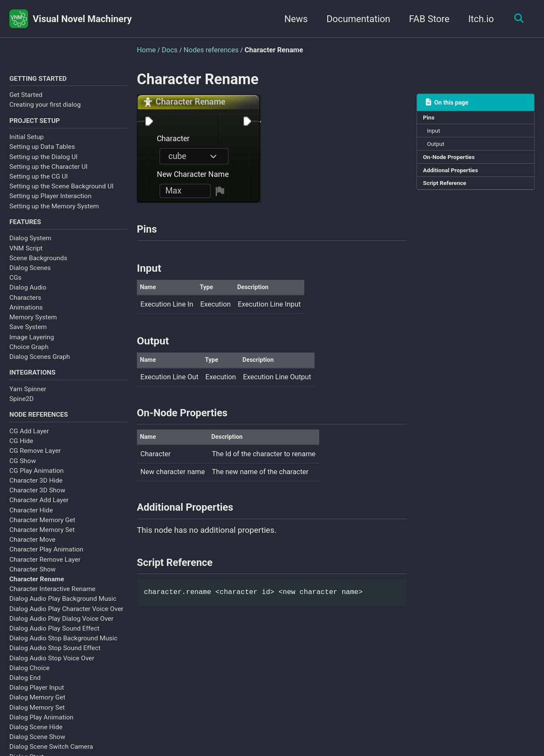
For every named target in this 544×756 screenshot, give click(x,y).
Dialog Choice (30, 677)
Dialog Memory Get (37, 706)
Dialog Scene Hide (36, 736)
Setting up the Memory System (54, 209)
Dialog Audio (28, 293)
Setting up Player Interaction (50, 199)
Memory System (33, 322)
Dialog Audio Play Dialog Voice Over (61, 628)
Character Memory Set (42, 539)
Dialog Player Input (37, 696)
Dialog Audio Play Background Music (63, 608)
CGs (16, 283)
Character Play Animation (46, 558)
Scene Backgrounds (38, 263)
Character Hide (31, 519)
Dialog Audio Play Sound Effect (54, 637)
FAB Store (425, 19)
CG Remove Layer (35, 460)
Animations (26, 313)
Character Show (33, 578)
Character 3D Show (37, 499)
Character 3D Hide (36, 489)
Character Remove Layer (45, 568)
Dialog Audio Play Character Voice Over (66, 618)
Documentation (354, 19)
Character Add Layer (39, 509)
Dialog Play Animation (41, 726)
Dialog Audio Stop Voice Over (52, 667)
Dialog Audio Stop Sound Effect (55, 657)
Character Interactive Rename (52, 598)
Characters (25, 303)
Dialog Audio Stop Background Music (63, 647)
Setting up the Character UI (48, 170)
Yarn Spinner (28, 396)
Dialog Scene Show (37, 746)
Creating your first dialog (45, 106)
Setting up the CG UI (39, 179)
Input (436, 134)
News (292, 19)
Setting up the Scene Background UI (61, 190)
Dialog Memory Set (37, 716)
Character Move (33, 549)
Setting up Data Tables (42, 150)
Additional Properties (455, 178)
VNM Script (26, 253)
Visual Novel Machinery (82, 19)
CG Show (23, 469)
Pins (431, 119)
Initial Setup (27, 140)
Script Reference (448, 193)
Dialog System (30, 243)
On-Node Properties (453, 163)
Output (438, 148)
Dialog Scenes (30, 273)
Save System (28, 332)
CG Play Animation (37, 480)
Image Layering (32, 342)
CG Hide (21, 450)
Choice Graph (29, 352)
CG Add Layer (29, 440)
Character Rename (37, 588)
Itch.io (477, 19)
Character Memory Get (42, 529)
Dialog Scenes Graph (40, 362)
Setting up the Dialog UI (44, 160)
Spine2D (21, 406)
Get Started (26, 96)
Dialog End (25, 687)
